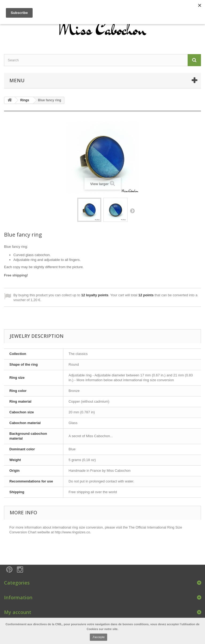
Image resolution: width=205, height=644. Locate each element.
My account (18, 612)
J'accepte (98, 637)
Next (132, 211)
